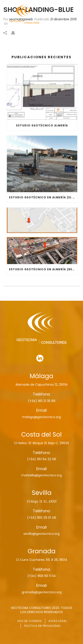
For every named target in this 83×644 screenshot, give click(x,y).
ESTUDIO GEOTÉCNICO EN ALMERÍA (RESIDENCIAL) (43, 269)
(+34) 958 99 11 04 (42, 576)
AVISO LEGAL (58, 621)
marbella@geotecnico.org (41, 475)
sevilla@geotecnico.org (41, 534)
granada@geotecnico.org (42, 592)
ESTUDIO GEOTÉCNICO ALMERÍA (42, 125)
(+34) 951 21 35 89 (42, 401)
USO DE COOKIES (30, 621)
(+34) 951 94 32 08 (41, 459)
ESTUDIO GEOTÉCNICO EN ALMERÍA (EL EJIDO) (43, 197)
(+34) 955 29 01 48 (41, 518)
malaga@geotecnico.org (41, 417)
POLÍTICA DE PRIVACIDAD (42, 626)
